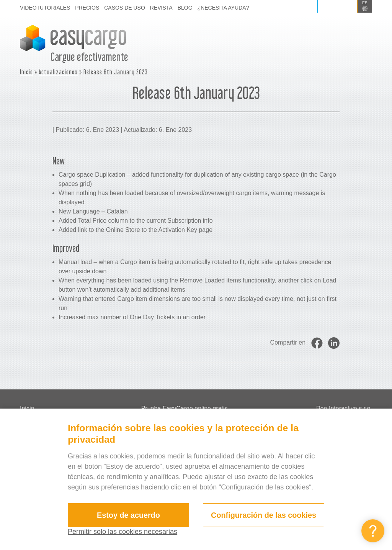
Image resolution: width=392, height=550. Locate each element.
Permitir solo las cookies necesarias (122, 532)
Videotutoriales (45, 8)
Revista (161, 8)
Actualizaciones (58, 72)
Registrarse (338, 6)
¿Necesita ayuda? (223, 8)
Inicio (26, 72)
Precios (87, 8)
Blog (185, 8)
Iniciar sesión (296, 6)
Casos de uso (125, 8)
